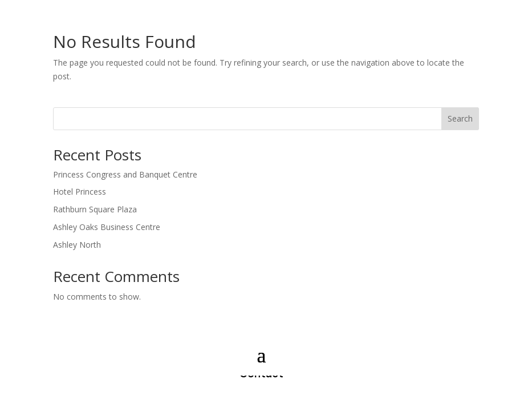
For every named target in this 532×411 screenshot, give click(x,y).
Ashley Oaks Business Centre (107, 227)
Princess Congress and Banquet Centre (125, 174)
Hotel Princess (80, 192)
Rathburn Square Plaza (95, 209)
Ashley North (77, 245)
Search (460, 118)
